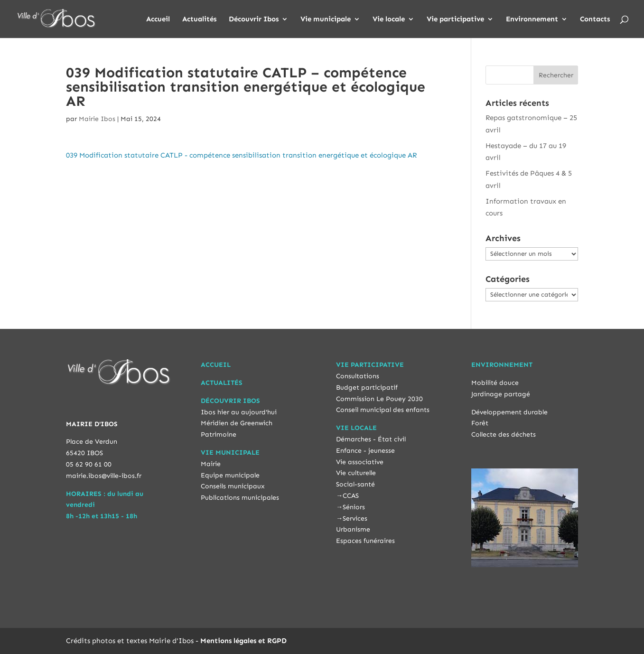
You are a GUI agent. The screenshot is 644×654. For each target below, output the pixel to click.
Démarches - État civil (371, 439)
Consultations (358, 376)
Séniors (354, 507)
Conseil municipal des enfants (383, 410)
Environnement (532, 19)
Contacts (595, 19)
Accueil (158, 19)
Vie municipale (326, 19)
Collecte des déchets (504, 434)
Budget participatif (367, 388)
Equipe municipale (230, 475)
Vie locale (389, 19)
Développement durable (509, 412)
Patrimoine (219, 434)
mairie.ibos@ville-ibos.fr (104, 476)
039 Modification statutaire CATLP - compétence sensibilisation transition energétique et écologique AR (241, 155)
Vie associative (360, 462)
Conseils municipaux (233, 486)
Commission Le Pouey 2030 (379, 399)
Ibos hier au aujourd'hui (239, 412)
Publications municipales (240, 498)
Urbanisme (353, 529)
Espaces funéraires (365, 541)
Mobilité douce (495, 383)
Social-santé (355, 484)
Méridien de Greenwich (237, 423)
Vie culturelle (356, 473)
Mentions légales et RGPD (243, 641)
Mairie (211, 464)
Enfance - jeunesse (365, 451)
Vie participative (455, 19)
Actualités (199, 19)
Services (355, 519)
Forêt (480, 423)
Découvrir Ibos (254, 19)
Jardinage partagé (501, 394)
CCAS (351, 496)
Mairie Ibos (97, 119)
